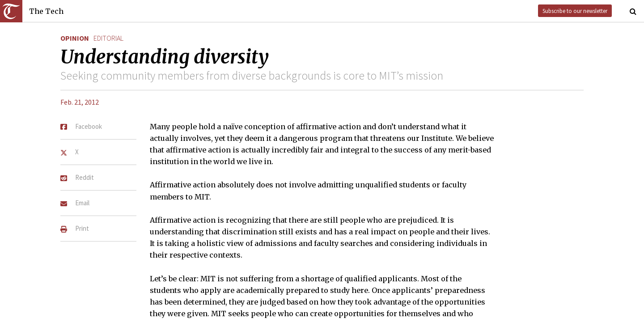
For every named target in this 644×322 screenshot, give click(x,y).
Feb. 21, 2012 (80, 102)
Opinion (75, 38)
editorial (108, 38)
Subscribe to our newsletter (575, 11)
